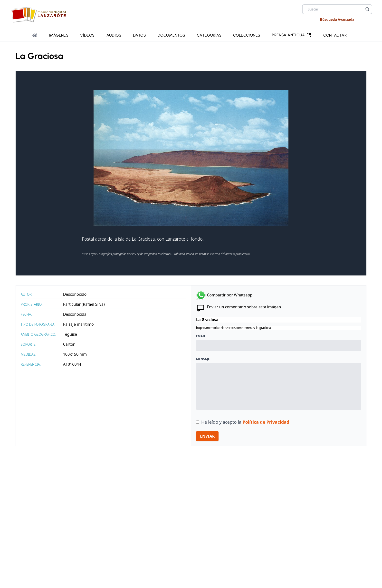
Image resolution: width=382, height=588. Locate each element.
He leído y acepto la (245, 422)
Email (201, 336)
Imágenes (59, 35)
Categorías (209, 35)
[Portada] (35, 35)
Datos (139, 35)
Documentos (171, 35)
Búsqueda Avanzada (337, 19)
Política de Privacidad (266, 422)
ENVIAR (207, 436)
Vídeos (87, 35)
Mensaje (203, 359)
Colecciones (247, 35)
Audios (114, 35)
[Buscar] (367, 9)
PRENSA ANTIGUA (292, 35)
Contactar (335, 35)
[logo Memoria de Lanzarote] (40, 15)
